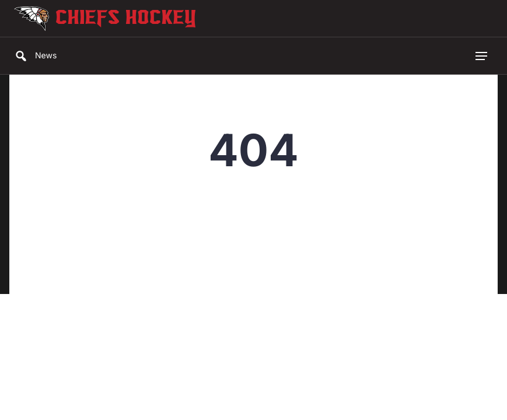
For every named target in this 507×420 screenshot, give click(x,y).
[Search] (20, 56)
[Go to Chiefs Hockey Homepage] (32, 19)
